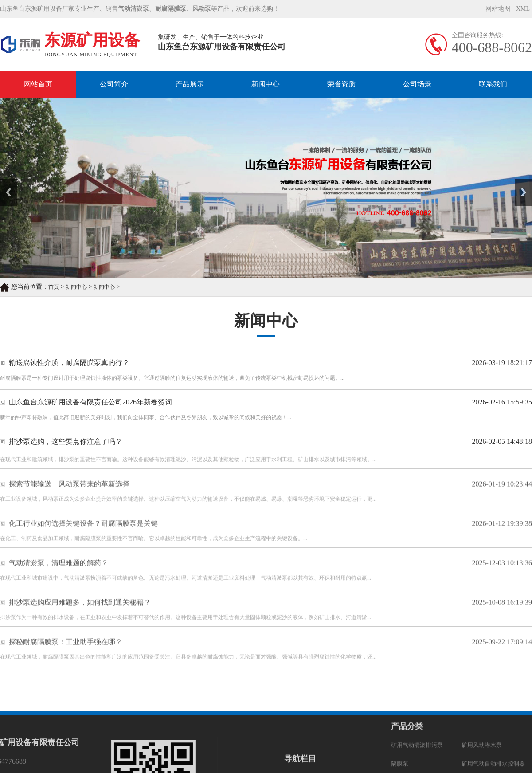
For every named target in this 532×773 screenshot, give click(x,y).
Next (520, 182)
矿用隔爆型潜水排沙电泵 (423, 712)
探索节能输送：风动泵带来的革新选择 (69, 496)
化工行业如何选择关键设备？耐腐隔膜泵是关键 (83, 536)
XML (523, 9)
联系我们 (493, 84)
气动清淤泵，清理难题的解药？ (59, 575)
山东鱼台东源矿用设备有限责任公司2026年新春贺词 (90, 402)
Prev (5, 182)
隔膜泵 (400, 693)
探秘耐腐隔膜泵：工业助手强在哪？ (66, 654)
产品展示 (190, 84)
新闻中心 (266, 84)
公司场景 (417, 84)
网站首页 (38, 84)
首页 (54, 288)
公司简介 (114, 84)
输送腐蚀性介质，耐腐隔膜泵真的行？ (69, 363)
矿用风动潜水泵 (482, 675)
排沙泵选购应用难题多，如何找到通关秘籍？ (80, 615)
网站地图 (498, 9)
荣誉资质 (341, 84)
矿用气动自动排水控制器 (493, 693)
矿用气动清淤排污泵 (417, 675)
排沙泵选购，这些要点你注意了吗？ (66, 442)
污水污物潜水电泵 (485, 712)
